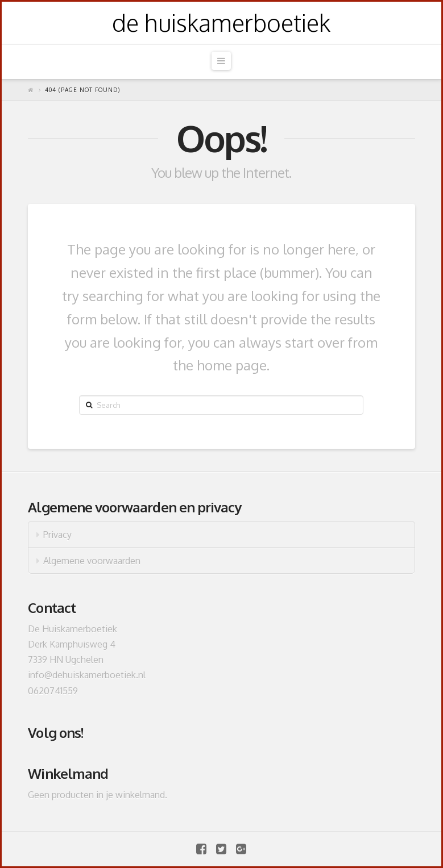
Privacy (57, 535)
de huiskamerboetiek (221, 23)
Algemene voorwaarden (92, 561)
